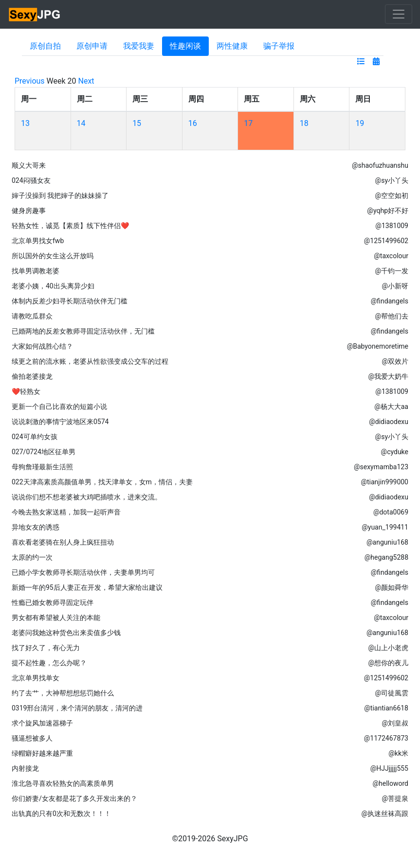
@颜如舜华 (392, 587)
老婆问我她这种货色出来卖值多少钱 (66, 633)
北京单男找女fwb (38, 241)
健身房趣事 (29, 211)
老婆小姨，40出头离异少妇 (53, 286)
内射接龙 (25, 768)
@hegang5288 (386, 557)
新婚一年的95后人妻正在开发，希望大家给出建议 (87, 587)
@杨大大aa (391, 407)
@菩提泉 (395, 798)
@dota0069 (391, 512)
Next (86, 81)
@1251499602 (386, 241)
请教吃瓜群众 (32, 316)
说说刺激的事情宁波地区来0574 (60, 422)
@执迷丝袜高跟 (385, 814)
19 (360, 123)
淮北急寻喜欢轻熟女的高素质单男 (63, 783)
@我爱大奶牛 (388, 376)
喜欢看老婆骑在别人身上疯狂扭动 (63, 542)
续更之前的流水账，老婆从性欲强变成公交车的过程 (90, 361)
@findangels (390, 301)
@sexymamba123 (381, 467)
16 (193, 123)
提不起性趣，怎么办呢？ (49, 663)
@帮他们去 (392, 316)
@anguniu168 (387, 542)
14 (81, 123)
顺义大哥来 (29, 165)
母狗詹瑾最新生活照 (42, 467)
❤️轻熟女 (26, 391)
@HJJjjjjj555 (389, 768)
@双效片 (395, 361)
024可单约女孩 (35, 437)
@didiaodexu (389, 422)
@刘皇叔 (395, 723)
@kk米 (398, 753)
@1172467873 (386, 738)
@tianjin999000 (384, 482)
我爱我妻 (139, 46)
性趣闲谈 (185, 46)
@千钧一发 (392, 271)
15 (137, 123)
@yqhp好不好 (388, 211)
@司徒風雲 (392, 693)
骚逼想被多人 (32, 738)
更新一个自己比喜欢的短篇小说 (59, 407)
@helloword (390, 783)
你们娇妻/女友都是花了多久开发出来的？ (74, 798)
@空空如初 (392, 195)
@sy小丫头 (392, 180)
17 (248, 123)
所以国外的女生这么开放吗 (53, 256)
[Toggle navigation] (399, 14)
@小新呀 (395, 286)
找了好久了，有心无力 (46, 648)
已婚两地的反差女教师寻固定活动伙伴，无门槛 (83, 331)
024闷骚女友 (31, 180)
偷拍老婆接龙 (32, 376)
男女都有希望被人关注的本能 (56, 618)
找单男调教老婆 (36, 271)
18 (304, 123)
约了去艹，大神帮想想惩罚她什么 (63, 693)
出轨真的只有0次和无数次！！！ (61, 814)
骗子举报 (279, 46)
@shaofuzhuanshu (380, 165)
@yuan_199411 (385, 527)
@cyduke (395, 452)
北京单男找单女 (36, 678)
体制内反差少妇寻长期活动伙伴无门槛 (70, 301)
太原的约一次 (32, 557)
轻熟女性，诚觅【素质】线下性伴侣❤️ (70, 226)
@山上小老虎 (388, 648)
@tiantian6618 (386, 708)
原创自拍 (45, 46)
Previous (30, 81)
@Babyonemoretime (378, 346)
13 (25, 123)
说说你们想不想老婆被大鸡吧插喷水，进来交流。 (87, 497)
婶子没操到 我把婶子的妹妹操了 (60, 195)
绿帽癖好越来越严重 (42, 753)
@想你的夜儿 (388, 663)
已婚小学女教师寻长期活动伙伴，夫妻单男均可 (83, 572)
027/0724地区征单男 (44, 452)
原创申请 (92, 46)
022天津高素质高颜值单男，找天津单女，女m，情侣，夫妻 (102, 482)
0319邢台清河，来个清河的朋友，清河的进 (77, 708)
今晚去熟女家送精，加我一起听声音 (66, 512)
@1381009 (392, 226)
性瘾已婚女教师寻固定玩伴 (53, 602)
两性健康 (232, 46)
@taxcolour (391, 256)
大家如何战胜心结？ (42, 346)
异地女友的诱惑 (36, 527)
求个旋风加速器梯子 (42, 723)
